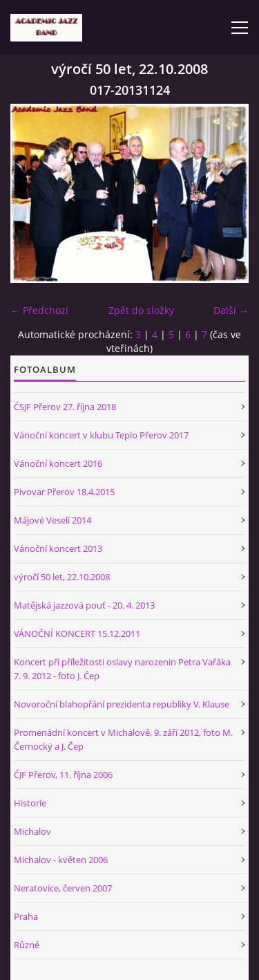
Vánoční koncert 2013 (58, 548)
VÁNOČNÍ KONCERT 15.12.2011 (77, 634)
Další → (231, 310)
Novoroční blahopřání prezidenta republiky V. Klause (122, 704)
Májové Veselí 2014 (52, 520)
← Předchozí (39, 310)
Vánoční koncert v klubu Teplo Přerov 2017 (101, 435)
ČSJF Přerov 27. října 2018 (65, 407)
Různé (27, 945)
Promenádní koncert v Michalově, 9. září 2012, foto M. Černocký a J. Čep (123, 739)
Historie (30, 803)
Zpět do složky (141, 310)
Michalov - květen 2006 (61, 860)
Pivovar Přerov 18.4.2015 (64, 492)
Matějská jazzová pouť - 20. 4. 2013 (84, 605)
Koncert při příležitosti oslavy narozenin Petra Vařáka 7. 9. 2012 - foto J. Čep (122, 669)
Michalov (32, 831)
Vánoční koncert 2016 (58, 463)
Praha (26, 916)
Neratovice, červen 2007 (63, 888)
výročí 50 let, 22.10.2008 (62, 577)
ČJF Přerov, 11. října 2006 (63, 775)
